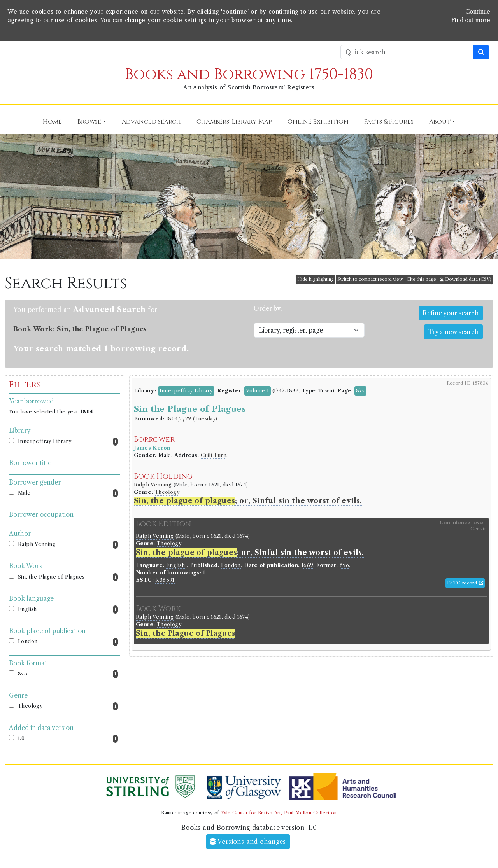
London (68, 642)
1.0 (68, 739)
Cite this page (421, 279)
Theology (68, 706)
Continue (478, 12)
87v (360, 391)
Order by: (268, 308)
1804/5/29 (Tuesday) (192, 419)
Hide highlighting (316, 279)
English (68, 610)
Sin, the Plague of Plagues (68, 577)
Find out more (471, 20)
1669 (307, 565)
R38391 (165, 580)
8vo (68, 674)
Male (68, 493)
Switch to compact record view (370, 279)
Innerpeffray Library (68, 442)
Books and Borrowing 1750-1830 (249, 74)
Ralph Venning (68, 545)
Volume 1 (257, 391)
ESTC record (465, 583)
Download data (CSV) (466, 279)
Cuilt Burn (214, 455)
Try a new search (453, 332)
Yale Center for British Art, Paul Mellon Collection (279, 813)
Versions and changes (248, 842)
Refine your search (451, 313)
